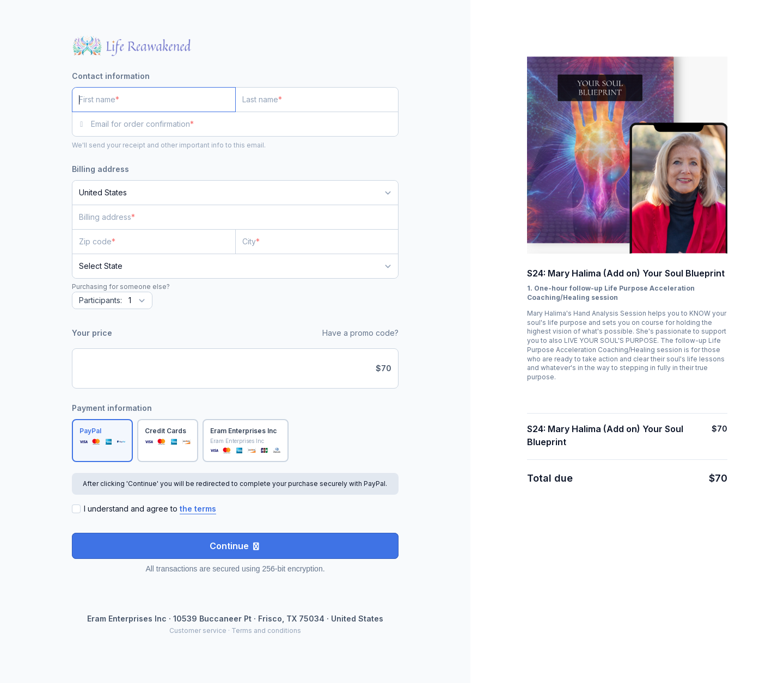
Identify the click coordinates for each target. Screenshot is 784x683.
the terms (198, 509)
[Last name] (317, 100)
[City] (317, 242)
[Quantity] (112, 300)
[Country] (235, 193)
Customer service (198, 630)
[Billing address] (229, 217)
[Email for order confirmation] (245, 124)
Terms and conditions (266, 630)
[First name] (154, 100)
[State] (235, 266)
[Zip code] (154, 242)
